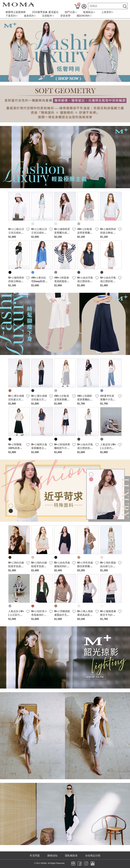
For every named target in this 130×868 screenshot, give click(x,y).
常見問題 (35, 856)
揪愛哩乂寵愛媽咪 (16, 12)
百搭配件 (48, 16)
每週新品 (89, 12)
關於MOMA (84, 16)
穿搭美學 (65, 16)
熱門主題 (71, 12)
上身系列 (107, 12)
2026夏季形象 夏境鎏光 (45, 12)
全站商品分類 (93, 856)
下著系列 (12, 16)
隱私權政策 (71, 856)
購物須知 (52, 856)
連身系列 (30, 16)
